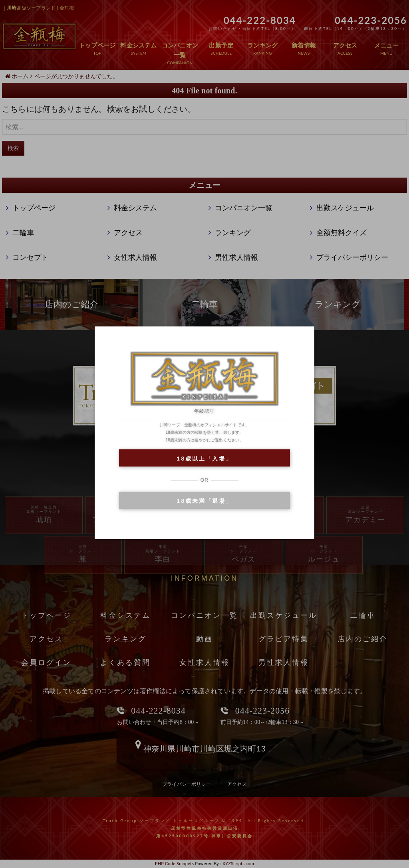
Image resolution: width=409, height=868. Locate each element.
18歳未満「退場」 (204, 501)
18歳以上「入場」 (204, 458)
